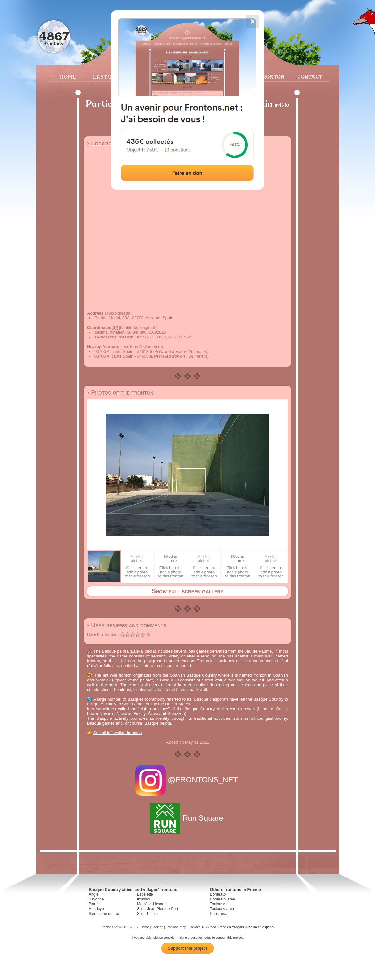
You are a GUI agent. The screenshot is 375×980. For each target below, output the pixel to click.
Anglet (94, 894)
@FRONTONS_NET (188, 780)
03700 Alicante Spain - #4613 (121, 351)
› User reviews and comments (127, 625)
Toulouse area (222, 909)
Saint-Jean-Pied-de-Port (158, 909)
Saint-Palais (147, 914)
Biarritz (95, 904)
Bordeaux (218, 894)
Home (68, 77)
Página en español (261, 927)
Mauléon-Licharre (152, 904)
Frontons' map (176, 927)
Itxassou (144, 899)
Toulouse (217, 904)
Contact (309, 77)
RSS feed (209, 927)
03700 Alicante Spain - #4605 (121, 356)
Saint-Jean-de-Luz (104, 914)
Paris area (219, 914)
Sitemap (157, 927)
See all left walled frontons (118, 733)
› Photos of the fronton (120, 392)
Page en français (231, 927)
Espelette (145, 894)
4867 (54, 36)
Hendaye (96, 909)
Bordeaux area (222, 899)
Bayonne (96, 899)
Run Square (187, 818)
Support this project (187, 948)
